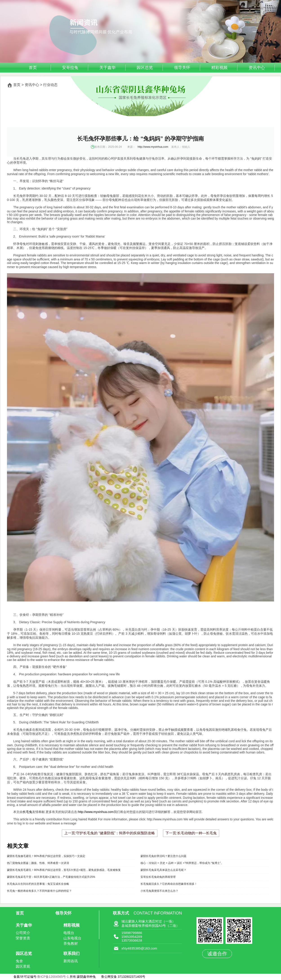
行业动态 (50, 85)
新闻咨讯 (71, 961)
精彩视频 (219, 68)
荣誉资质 (23, 938)
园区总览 (145, 68)
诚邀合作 (217, 954)
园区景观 (23, 966)
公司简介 (23, 933)
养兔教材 (71, 944)
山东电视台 (72, 938)
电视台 (69, 933)
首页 (33, 68)
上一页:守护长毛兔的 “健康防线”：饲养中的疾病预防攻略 (110, 833)
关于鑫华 (107, 68)
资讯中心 (257, 68)
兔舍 (19, 961)
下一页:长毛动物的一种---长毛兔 (191, 833)
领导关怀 (182, 68)
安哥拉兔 (70, 68)
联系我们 (71, 954)
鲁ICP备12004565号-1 (54, 977)
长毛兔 (27, 812)
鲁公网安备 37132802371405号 (123, 977)
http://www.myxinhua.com (153, 147)
